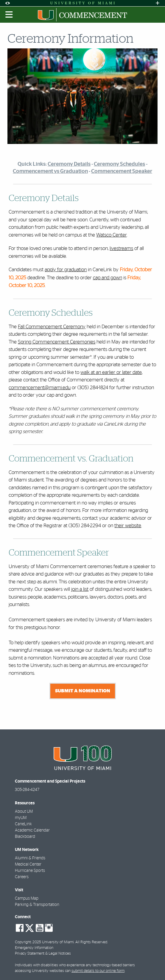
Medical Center (28, 864)
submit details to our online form (98, 971)
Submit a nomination (83, 691)
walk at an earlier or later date (111, 372)
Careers (22, 877)
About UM (24, 812)
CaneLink (23, 824)
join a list (80, 589)
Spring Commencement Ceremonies (57, 342)
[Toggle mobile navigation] (9, 15)
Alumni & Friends (30, 858)
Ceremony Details (69, 164)
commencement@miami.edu (40, 388)
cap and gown (108, 278)
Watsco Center (111, 235)
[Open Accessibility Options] (7, 3)
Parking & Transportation (37, 905)
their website (128, 526)
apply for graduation (66, 270)
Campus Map (27, 898)
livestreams (121, 248)
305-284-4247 (27, 790)
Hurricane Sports (30, 871)
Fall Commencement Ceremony (52, 327)
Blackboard (25, 837)
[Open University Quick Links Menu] (158, 3)
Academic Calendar (32, 830)
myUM (21, 818)
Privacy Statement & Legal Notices (43, 954)
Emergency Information (34, 948)
